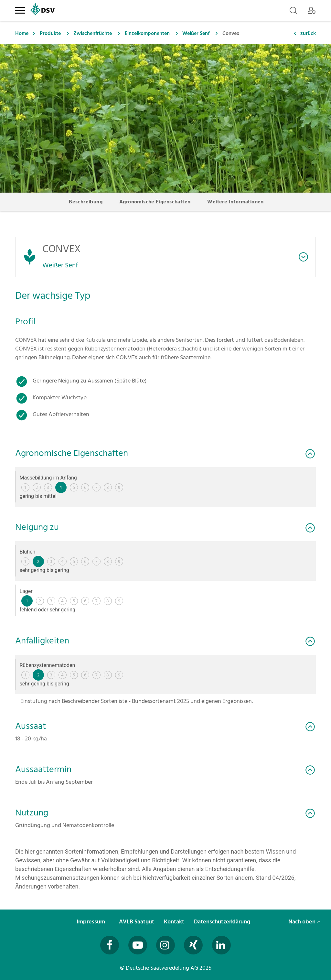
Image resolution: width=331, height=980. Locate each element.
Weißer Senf (196, 33)
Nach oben (304, 922)
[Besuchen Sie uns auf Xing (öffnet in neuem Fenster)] (193, 945)
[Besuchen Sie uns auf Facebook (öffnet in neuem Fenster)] (110, 945)
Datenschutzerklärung (223, 922)
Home (22, 33)
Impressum (91, 922)
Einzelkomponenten (147, 33)
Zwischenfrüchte (93, 33)
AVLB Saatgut (137, 922)
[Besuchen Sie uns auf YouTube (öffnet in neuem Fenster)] (138, 945)
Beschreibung (86, 202)
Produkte (50, 33)
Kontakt (175, 922)
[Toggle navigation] (20, 9)
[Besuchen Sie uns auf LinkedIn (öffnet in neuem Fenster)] (221, 945)
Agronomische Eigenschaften (155, 202)
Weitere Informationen (235, 202)
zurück (308, 33)
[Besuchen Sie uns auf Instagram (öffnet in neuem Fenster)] (165, 945)
